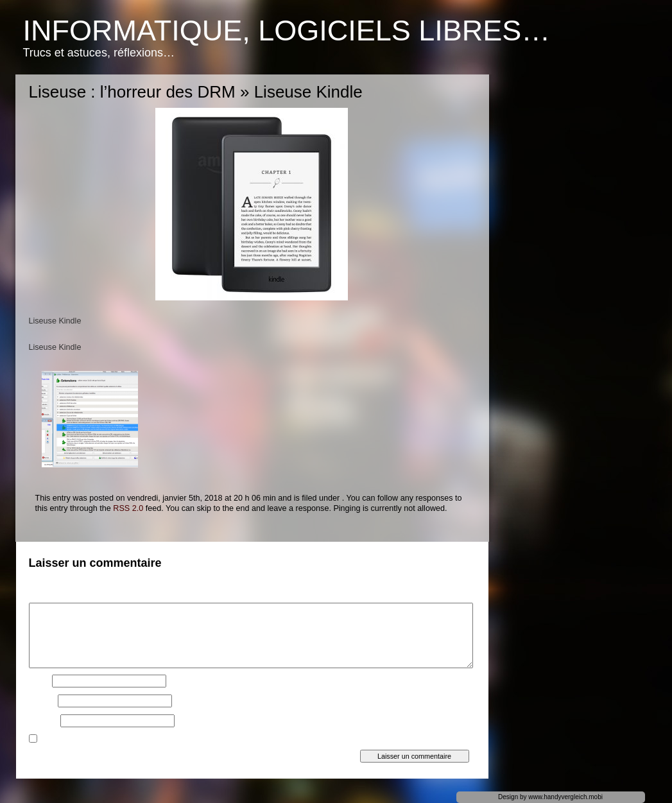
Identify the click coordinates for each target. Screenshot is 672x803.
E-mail (42, 701)
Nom (39, 681)
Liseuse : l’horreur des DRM (132, 92)
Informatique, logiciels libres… (287, 30)
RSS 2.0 (128, 508)
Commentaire (55, 596)
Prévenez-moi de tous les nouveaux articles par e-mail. (136, 740)
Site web (44, 721)
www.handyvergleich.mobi (565, 797)
